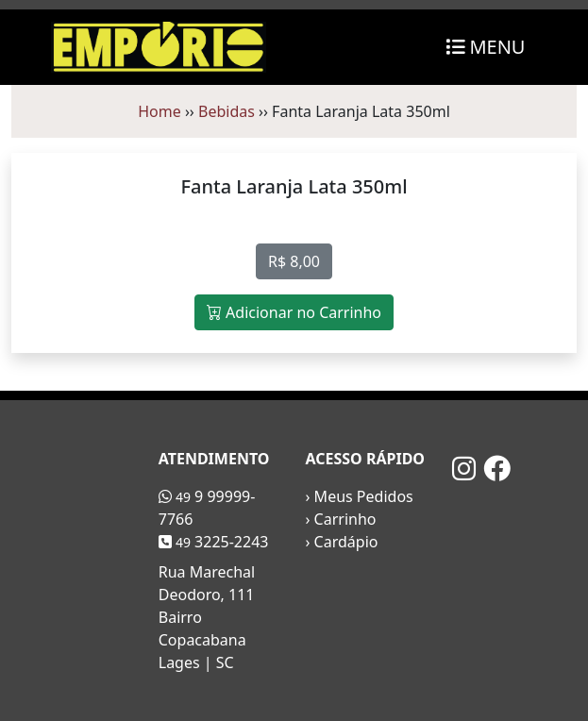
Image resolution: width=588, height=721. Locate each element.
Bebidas (227, 111)
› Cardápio (342, 542)
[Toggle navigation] (485, 47)
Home (160, 111)
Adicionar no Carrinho (294, 312)
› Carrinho (341, 519)
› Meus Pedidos (360, 496)
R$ (294, 261)
